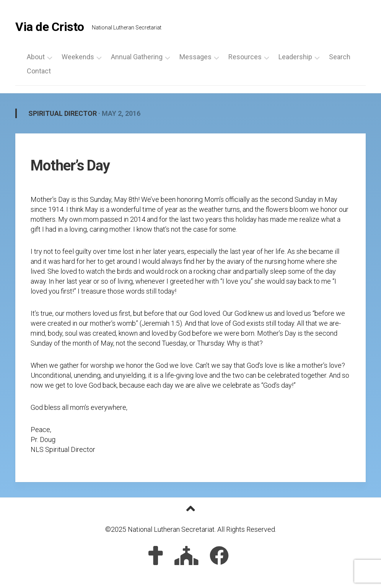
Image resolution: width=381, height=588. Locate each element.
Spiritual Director (63, 113)
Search (340, 57)
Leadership (295, 57)
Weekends (78, 57)
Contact (39, 71)
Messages (195, 57)
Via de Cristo (50, 27)
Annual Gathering (137, 57)
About (36, 57)
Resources (245, 57)
